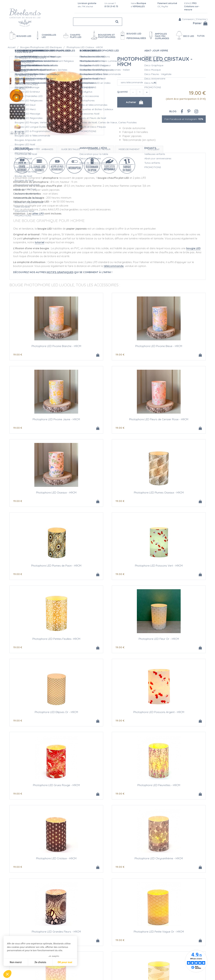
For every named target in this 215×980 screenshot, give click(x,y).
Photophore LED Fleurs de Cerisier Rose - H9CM (42, 422)
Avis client (154, 149)
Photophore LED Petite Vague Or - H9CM (173, 715)
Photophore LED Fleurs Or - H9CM (42, 789)
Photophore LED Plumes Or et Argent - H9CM (108, 789)
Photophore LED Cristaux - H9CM (155, 61)
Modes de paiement (129, 149)
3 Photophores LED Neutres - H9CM (42, 863)
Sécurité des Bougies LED (113, 951)
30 (18, 871)
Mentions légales (62, 973)
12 (149, 797)
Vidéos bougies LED (109, 969)
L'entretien (104, 965)
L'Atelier (102, 954)
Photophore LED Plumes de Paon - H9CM (42, 494)
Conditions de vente (64, 969)
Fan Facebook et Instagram (184, 119)
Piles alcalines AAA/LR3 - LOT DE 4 (173, 863)
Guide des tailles (71, 149)
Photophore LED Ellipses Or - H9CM (107, 568)
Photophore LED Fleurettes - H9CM (108, 641)
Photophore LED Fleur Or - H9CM (42, 568)
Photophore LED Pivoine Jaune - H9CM (173, 346)
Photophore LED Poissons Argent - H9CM (173, 568)
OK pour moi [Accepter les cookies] (65, 962)
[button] (7, 974)
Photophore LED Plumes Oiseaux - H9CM (173, 420)
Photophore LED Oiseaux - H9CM (108, 420)
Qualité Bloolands (108, 947)
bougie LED (193, 248)
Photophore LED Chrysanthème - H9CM (42, 715)
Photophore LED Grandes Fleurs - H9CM (108, 715)
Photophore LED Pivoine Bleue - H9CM (107, 346)
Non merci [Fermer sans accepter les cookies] (16, 962)
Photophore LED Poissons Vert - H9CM (108, 494)
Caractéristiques (23, 149)
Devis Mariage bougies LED (114, 962)
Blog (173, 111)
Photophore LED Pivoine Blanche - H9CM (42, 346)
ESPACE (192, 6)
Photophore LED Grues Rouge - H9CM (42, 641)
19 (18, 355)
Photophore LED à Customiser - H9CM (173, 789)
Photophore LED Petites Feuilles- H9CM (173, 494)
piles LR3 (38, 213)
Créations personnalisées (113, 958)
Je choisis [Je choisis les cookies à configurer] (40, 962)
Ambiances (47, 149)
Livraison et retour (99, 149)
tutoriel (40, 242)
